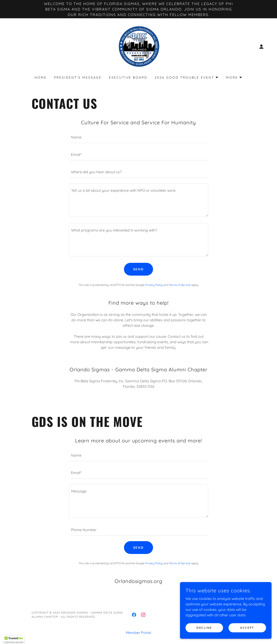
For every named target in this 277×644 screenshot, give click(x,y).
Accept (247, 628)
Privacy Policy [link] (154, 285)
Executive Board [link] (128, 77)
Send (139, 269)
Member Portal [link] (138, 633)
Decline (204, 628)
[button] (261, 47)
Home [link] (41, 77)
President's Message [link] (78, 77)
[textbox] (139, 137)
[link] (138, 46)
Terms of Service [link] (180, 285)
